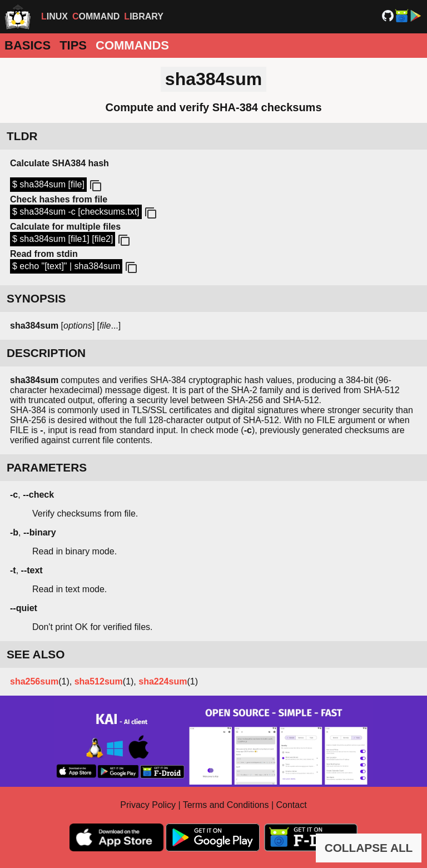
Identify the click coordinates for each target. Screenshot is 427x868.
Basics (28, 45)
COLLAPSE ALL (369, 848)
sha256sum (34, 681)
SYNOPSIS (36, 298)
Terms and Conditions (226, 805)
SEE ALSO (36, 654)
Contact (292, 805)
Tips (73, 45)
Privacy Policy (148, 805)
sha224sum (163, 681)
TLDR (22, 136)
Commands (132, 45)
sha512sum (99, 681)
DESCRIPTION (46, 353)
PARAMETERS (47, 467)
